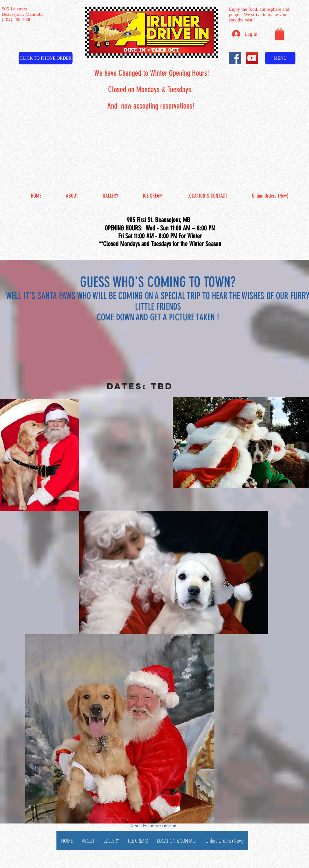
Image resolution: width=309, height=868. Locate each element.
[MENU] (280, 58)
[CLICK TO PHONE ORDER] (46, 58)
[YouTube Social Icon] (252, 58)
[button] (280, 34)
